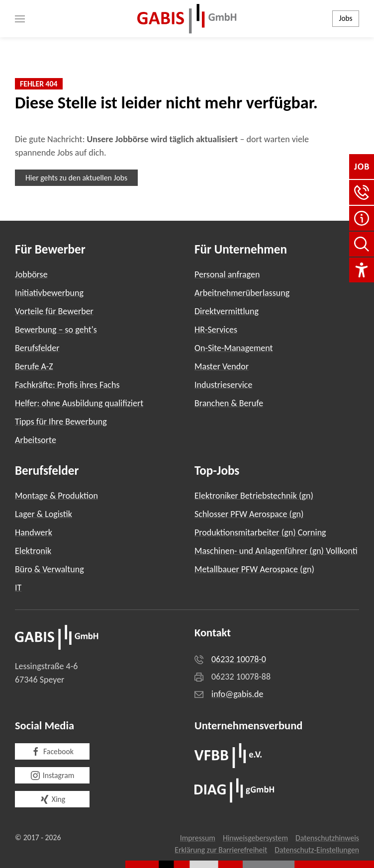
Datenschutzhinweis (327, 838)
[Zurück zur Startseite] (187, 19)
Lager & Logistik (44, 514)
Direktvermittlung (227, 311)
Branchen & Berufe (229, 403)
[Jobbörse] (362, 167)
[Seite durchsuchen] (362, 244)
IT (18, 588)
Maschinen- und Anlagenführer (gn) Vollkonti (276, 551)
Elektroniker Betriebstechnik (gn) (254, 496)
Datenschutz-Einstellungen (317, 850)
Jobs (346, 18)
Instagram (52, 776)
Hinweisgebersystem (255, 838)
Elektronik (33, 551)
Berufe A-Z (34, 366)
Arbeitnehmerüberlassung (242, 293)
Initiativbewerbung (49, 293)
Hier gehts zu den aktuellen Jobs (76, 178)
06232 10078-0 (239, 659)
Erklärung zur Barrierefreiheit (221, 850)
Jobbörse (31, 274)
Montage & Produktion (56, 496)
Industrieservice (223, 385)
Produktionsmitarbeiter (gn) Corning (260, 532)
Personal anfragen (227, 274)
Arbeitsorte (36, 440)
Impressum (198, 838)
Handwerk (34, 532)
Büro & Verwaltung (49, 569)
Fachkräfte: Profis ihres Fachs (67, 385)
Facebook (52, 752)
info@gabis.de (237, 694)
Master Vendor (222, 366)
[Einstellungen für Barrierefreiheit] (362, 270)
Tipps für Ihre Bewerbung (61, 422)
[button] (20, 19)
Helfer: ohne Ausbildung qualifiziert (79, 403)
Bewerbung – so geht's (56, 330)
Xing (52, 799)
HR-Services (216, 330)
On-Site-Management (234, 348)
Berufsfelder (37, 348)
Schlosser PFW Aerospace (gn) (249, 514)
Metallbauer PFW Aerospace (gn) (254, 569)
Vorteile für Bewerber (54, 311)
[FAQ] (362, 218)
